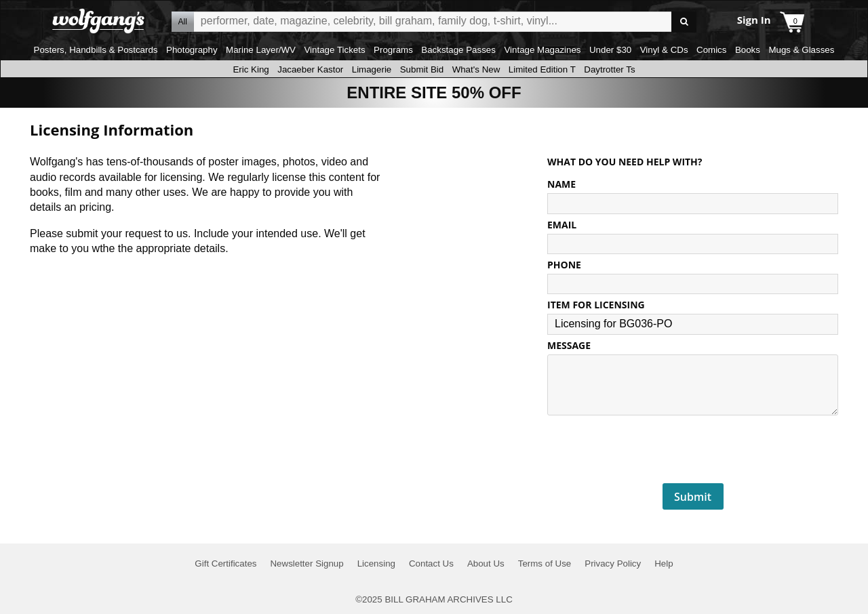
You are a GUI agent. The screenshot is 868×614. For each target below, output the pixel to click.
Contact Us (431, 564)
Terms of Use (545, 564)
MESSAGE (569, 345)
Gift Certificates (225, 564)
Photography (192, 50)
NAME (561, 184)
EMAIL (562, 225)
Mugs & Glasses (801, 50)
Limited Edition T (542, 69)
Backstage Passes (458, 50)
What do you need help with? (625, 162)
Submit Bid (422, 69)
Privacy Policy (613, 564)
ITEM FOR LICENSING (596, 305)
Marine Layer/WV (261, 50)
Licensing (376, 564)
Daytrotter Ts (609, 69)
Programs (393, 50)
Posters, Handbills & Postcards (96, 50)
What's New (476, 69)
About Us (486, 564)
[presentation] (693, 450)
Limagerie (372, 69)
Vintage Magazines (542, 50)
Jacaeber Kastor (310, 69)
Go (684, 22)
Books (748, 50)
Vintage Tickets (334, 50)
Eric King (251, 69)
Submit (693, 497)
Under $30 (610, 50)
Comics (711, 50)
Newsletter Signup (307, 564)
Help (664, 564)
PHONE (564, 265)
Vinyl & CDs (664, 50)
